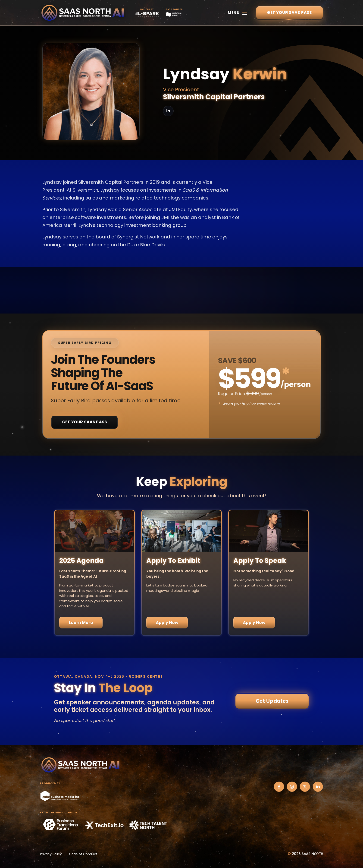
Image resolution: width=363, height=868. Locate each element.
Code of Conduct (83, 854)
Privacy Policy (51, 854)
